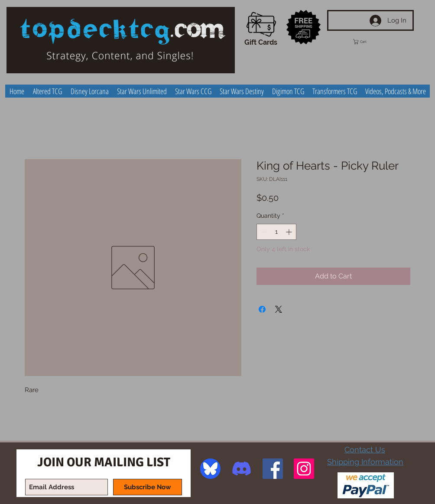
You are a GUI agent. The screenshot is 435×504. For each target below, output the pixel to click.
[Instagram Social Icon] (304, 469)
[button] (368, 42)
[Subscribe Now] (148, 487)
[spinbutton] (276, 232)
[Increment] (290, 232)
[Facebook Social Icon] (273, 469)
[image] (210, 469)
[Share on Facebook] (262, 309)
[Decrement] (263, 232)
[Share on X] (279, 309)
